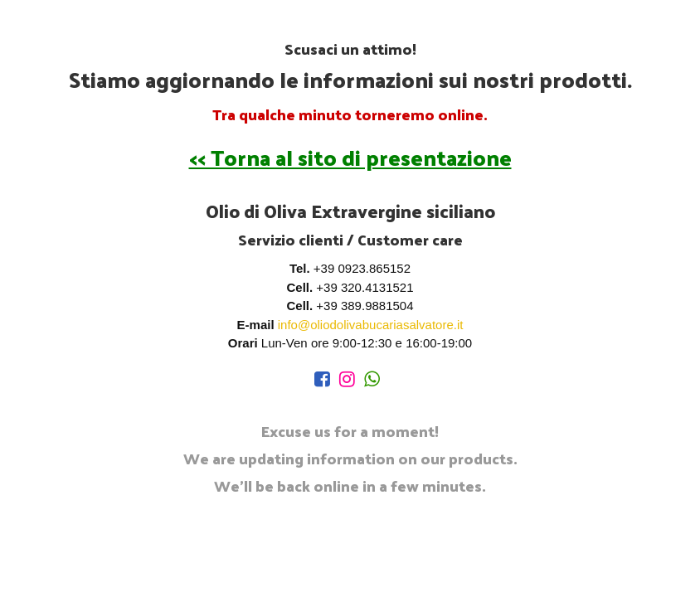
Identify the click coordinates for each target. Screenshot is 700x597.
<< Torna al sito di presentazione (350, 157)
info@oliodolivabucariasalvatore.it (371, 325)
